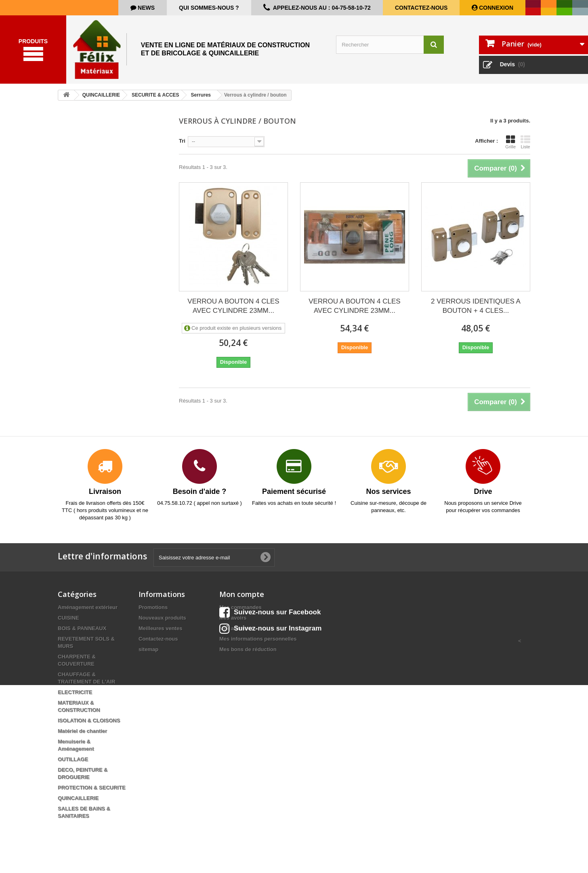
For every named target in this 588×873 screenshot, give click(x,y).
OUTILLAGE (73, 765)
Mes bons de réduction (248, 655)
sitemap (148, 655)
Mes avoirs (233, 624)
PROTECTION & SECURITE (92, 794)
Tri (182, 147)
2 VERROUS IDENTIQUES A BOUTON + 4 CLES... (476, 312)
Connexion (495, 8)
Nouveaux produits (162, 624)
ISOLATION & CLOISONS (89, 726)
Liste (525, 148)
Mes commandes (240, 613)
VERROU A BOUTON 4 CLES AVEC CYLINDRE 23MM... (233, 312)
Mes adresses (236, 634)
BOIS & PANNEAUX (82, 634)
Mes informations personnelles (258, 645)
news (145, 8)
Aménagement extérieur (88, 613)
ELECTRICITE (75, 698)
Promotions (153, 613)
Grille (510, 148)
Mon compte (242, 600)
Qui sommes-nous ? (209, 8)
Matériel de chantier (82, 737)
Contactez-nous (421, 8)
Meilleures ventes (160, 634)
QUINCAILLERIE (78, 804)
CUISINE (68, 624)
